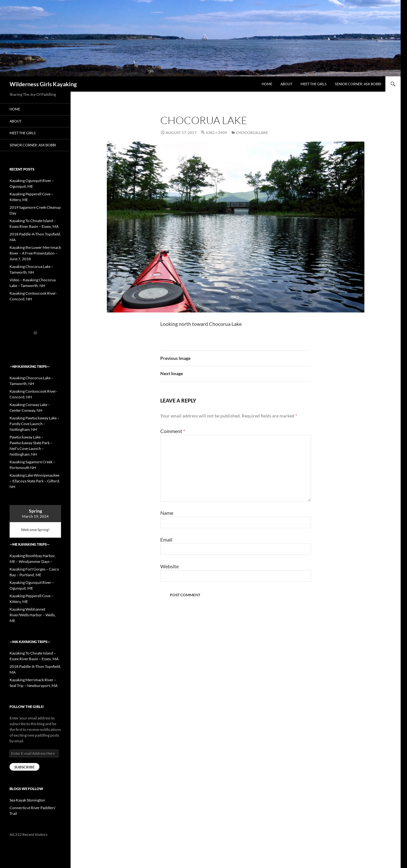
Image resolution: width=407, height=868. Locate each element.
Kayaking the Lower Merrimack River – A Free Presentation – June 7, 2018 (35, 253)
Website (169, 566)
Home (267, 84)
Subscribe (24, 767)
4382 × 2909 (216, 133)
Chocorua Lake (252, 133)
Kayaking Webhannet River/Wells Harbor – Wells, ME (33, 615)
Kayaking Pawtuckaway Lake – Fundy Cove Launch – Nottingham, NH (34, 424)
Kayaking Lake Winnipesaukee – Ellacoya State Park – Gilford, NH (35, 481)
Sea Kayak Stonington (27, 800)
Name (167, 513)
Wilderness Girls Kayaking (43, 84)
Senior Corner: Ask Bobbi (358, 84)
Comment (173, 431)
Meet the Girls (314, 84)
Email (166, 539)
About (286, 84)
